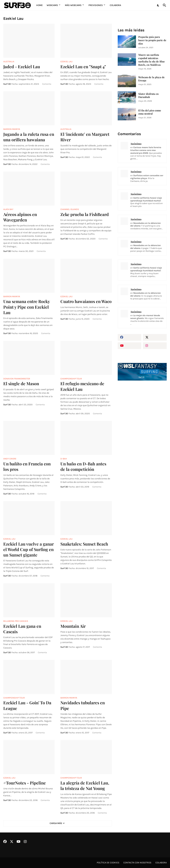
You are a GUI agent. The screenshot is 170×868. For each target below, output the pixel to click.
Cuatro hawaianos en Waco (86, 301)
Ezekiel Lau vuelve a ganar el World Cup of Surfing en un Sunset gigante (28, 549)
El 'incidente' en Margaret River (85, 137)
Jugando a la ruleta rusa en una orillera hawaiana (29, 137)
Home (39, 5)
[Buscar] (164, 5)
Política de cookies (108, 863)
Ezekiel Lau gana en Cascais (22, 629)
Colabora (115, 5)
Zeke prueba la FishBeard (85, 214)
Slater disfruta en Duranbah (148, 96)
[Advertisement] (142, 410)
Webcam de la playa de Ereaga (151, 79)
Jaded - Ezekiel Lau (22, 66)
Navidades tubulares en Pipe (83, 705)
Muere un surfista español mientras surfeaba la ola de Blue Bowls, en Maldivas (152, 60)
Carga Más (56, 823)
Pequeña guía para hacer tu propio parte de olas (152, 40)
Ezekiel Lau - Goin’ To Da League (27, 705)
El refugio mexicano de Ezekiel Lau (82, 386)
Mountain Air (73, 626)
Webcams (52, 5)
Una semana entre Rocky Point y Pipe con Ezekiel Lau (27, 307)
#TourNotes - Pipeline (25, 783)
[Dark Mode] (158, 5)
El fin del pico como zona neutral (150, 112)
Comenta (47, 84)
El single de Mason (21, 383)
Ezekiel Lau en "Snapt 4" (83, 66)
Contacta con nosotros (137, 863)
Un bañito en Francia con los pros (27, 466)
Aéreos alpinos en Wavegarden (20, 217)
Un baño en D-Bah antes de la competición (83, 466)
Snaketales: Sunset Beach (84, 544)
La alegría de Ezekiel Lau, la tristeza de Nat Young (85, 785)
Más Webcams (73, 5)
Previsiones (96, 5)
